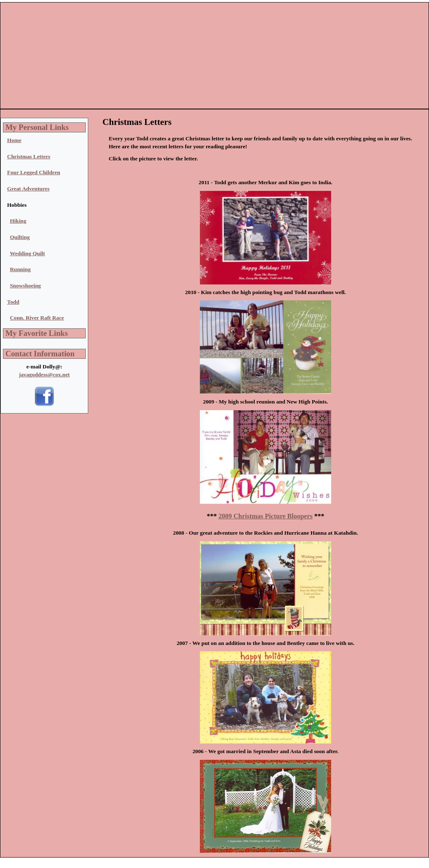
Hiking (18, 221)
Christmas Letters (29, 156)
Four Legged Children (34, 172)
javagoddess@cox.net (44, 374)
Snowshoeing (26, 286)
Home (14, 140)
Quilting (20, 237)
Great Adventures (28, 189)
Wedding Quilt (27, 253)
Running (20, 269)
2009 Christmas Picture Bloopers (265, 516)
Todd (13, 302)
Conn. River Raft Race (37, 318)
